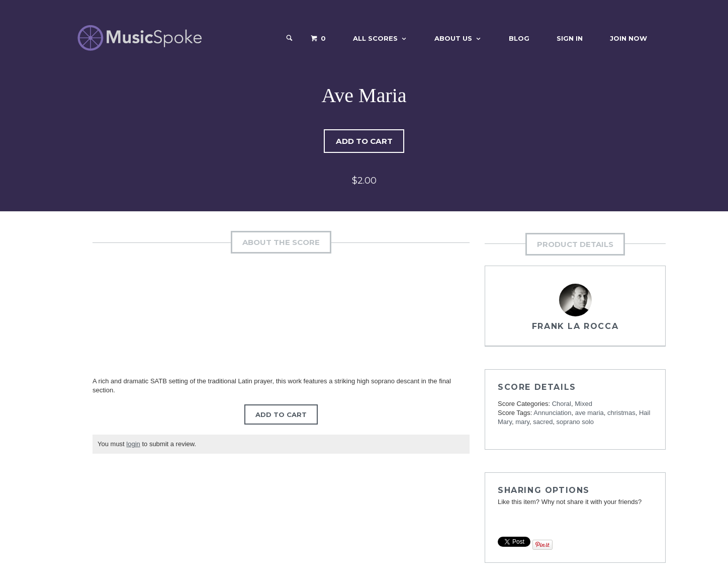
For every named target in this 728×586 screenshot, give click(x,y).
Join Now (628, 38)
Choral (562, 404)
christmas (621, 413)
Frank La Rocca (575, 327)
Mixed (583, 404)
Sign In (570, 38)
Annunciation (552, 413)
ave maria (589, 413)
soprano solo (575, 422)
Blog (519, 38)
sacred (543, 422)
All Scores (375, 38)
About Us (453, 38)
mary (522, 422)
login (133, 444)
